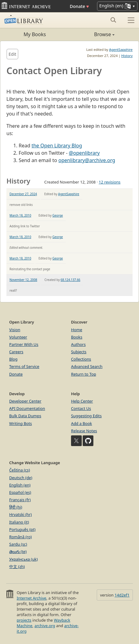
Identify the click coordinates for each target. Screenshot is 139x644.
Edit (12, 54)
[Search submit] (113, 20)
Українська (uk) (23, 559)
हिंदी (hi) (16, 507)
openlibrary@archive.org (87, 160)
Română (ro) (21, 537)
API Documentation (27, 408)
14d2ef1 (122, 595)
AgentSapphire (121, 49)
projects (24, 620)
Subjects (79, 352)
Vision (15, 330)
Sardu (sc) (18, 544)
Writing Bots (21, 423)
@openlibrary (84, 153)
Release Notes (84, 431)
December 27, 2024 (23, 194)
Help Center (82, 401)
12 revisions (109, 182)
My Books (35, 34)
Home (77, 330)
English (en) (20, 485)
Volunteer (18, 337)
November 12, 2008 (23, 280)
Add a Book (81, 423)
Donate (79, 6)
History (127, 56)
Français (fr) (20, 500)
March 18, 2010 (20, 215)
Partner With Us (24, 344)
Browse (92, 34)
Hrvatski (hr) (21, 514)
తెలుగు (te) (18, 551)
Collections (81, 359)
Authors (78, 344)
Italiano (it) (19, 522)
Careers (16, 352)
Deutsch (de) (21, 478)
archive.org (45, 626)
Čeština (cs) (20, 470)
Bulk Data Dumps (25, 416)
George (58, 215)
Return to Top (84, 374)
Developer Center (25, 401)
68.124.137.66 (70, 280)
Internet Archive (31, 598)
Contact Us (81, 408)
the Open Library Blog (57, 146)
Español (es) (20, 492)
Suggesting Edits (86, 416)
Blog (13, 359)
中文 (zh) (17, 566)
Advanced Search (87, 366)
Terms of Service (24, 366)
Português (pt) (22, 529)
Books (77, 337)
